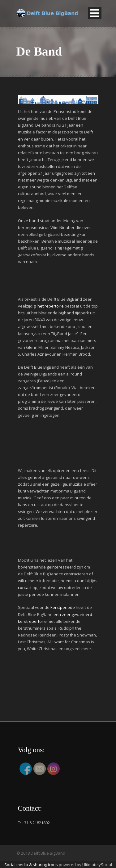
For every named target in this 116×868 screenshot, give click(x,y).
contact (25, 587)
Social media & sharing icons (32, 865)
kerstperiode (63, 607)
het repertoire (51, 306)
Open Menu (95, 13)
